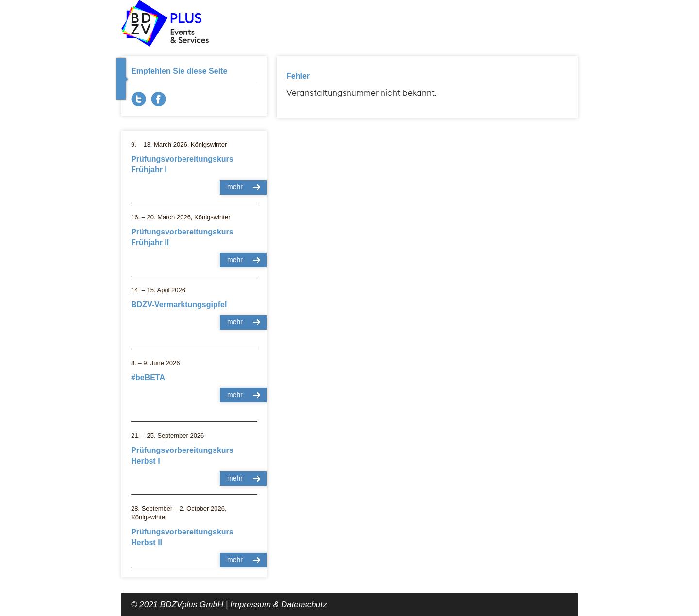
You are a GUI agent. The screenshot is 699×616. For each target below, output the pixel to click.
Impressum (250, 605)
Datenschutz (304, 605)
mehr (235, 187)
